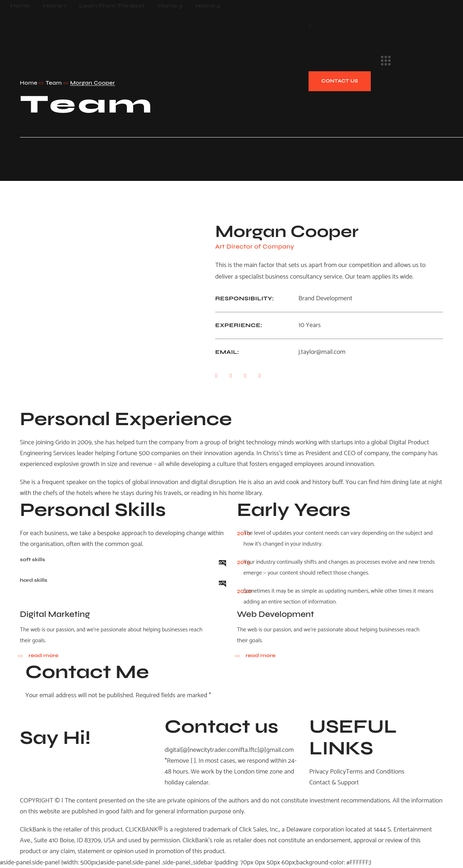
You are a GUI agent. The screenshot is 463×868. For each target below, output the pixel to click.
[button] (310, 25)
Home (29, 83)
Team (54, 83)
